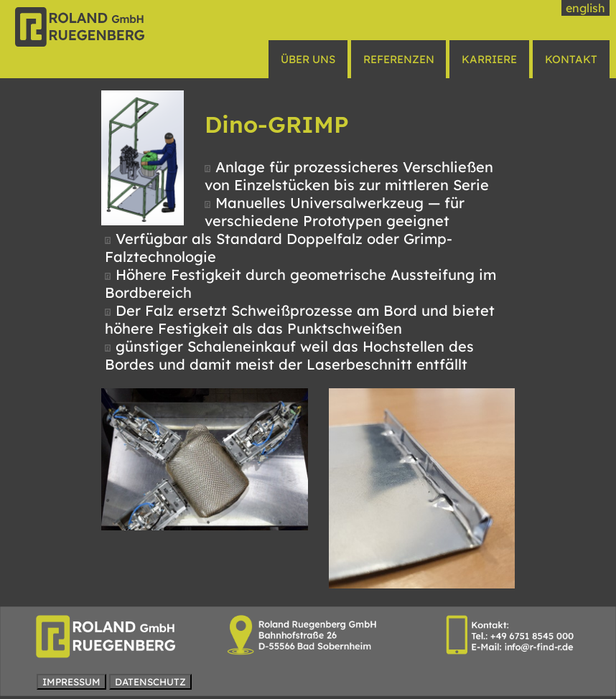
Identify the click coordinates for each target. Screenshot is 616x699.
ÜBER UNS (308, 59)
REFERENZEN (399, 59)
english (585, 8)
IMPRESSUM (71, 682)
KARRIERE (489, 59)
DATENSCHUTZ (150, 682)
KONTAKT (571, 59)
